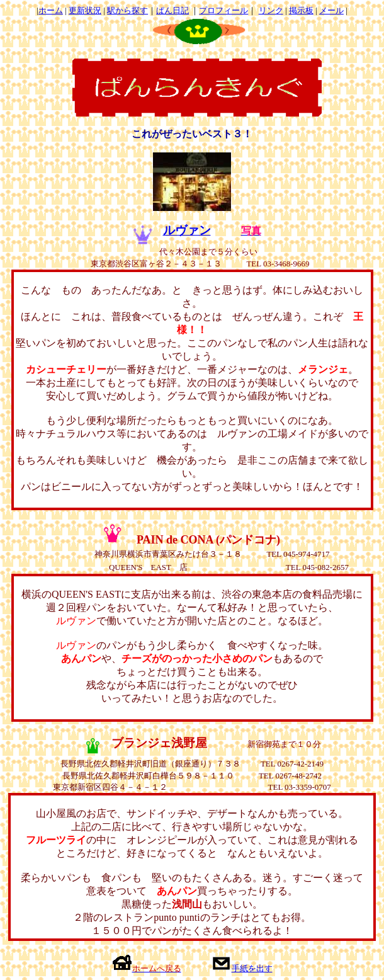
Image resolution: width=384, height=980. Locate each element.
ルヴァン (187, 230)
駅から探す (127, 10)
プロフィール (223, 10)
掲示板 (301, 10)
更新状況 (85, 10)
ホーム (51, 10)
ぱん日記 (172, 10)
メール (331, 10)
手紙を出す (252, 968)
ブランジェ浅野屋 (159, 743)
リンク (271, 10)
